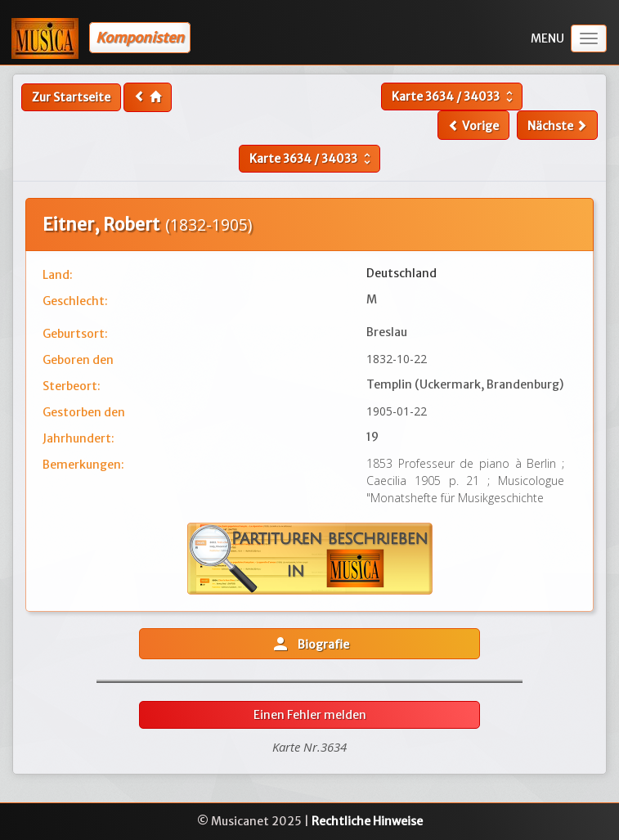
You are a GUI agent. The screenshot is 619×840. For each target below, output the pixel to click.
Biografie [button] (310, 644)
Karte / (454, 97)
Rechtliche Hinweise (367, 821)
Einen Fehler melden (310, 715)
